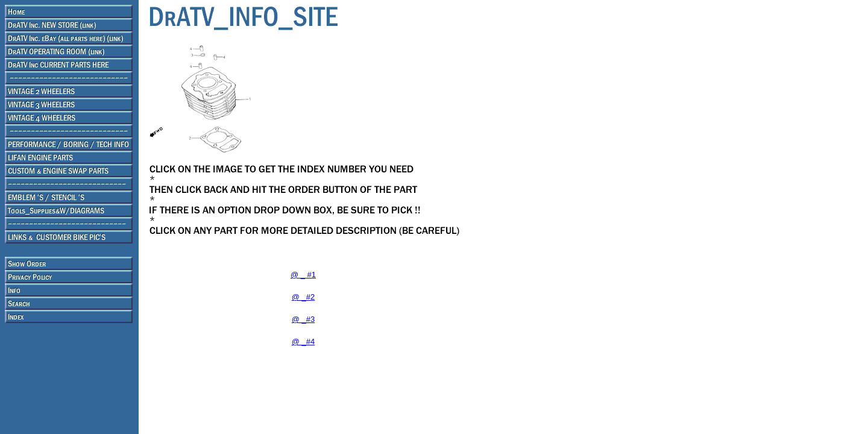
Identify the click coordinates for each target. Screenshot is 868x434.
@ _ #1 (303, 275)
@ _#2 (303, 297)
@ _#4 (303, 341)
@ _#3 (303, 319)
